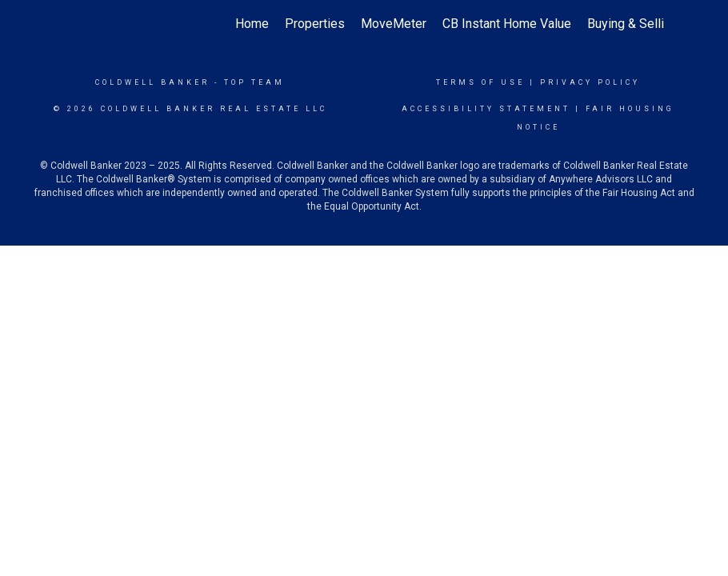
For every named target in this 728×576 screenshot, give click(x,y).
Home (252, 24)
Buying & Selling (632, 24)
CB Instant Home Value (507, 24)
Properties (315, 24)
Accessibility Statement (486, 109)
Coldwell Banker (152, 82)
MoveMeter (394, 24)
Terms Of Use (480, 82)
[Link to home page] (72, 24)
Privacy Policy (590, 82)
